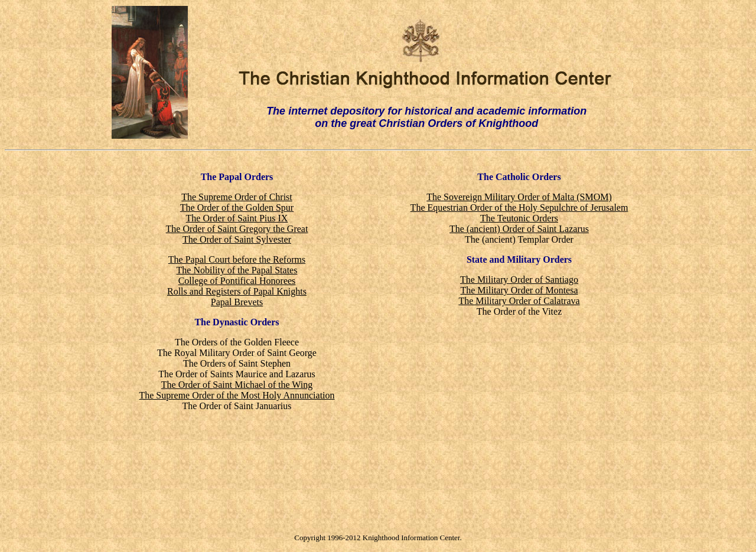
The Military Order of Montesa (519, 290)
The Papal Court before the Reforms (237, 259)
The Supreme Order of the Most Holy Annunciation (237, 395)
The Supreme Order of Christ (237, 197)
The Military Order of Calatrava (519, 301)
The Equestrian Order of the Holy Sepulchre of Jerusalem (519, 208)
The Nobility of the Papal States (237, 270)
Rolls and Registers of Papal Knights (237, 291)
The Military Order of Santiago (519, 280)
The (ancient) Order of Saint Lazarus (519, 229)
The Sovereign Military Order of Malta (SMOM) (519, 197)
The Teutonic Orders (519, 218)
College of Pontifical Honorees (237, 281)
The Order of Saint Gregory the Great (237, 229)
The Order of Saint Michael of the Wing (237, 385)
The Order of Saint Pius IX (237, 218)
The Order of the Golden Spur (237, 208)
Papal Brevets (237, 302)
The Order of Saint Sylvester (237, 239)
